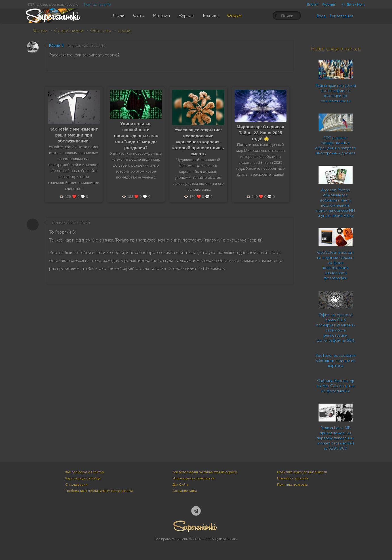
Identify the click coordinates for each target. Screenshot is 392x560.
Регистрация (342, 16)
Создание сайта (185, 491)
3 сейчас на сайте (97, 5)
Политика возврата (292, 485)
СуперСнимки (69, 31)
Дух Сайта (180, 485)
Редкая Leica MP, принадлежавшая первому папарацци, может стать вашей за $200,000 (336, 438)
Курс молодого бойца (83, 478)
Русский (329, 5)
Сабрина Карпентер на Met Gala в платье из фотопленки (336, 386)
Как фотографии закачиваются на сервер (205, 472)
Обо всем (101, 31)
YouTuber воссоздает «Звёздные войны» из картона (336, 361)
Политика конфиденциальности (302, 472)
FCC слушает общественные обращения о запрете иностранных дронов (336, 145)
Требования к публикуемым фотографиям (99, 491)
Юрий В (56, 46)
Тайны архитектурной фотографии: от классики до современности (336, 93)
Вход (321, 16)
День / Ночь (352, 5)
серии (124, 31)
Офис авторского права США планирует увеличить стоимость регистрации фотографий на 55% (336, 328)
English (313, 5)
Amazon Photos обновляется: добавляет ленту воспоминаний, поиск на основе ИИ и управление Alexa (336, 203)
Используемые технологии (193, 478)
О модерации (76, 485)
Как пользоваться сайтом (85, 472)
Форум (40, 31)
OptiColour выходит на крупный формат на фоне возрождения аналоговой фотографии (336, 265)
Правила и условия (293, 478)
